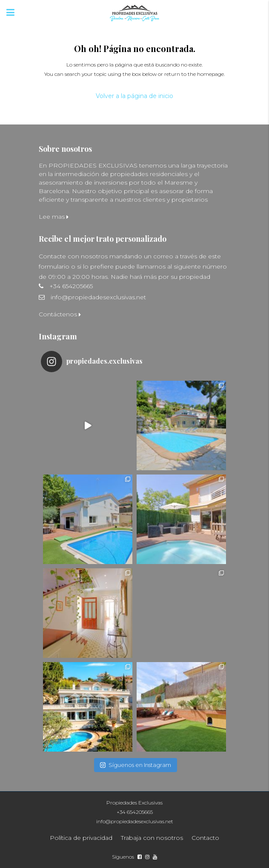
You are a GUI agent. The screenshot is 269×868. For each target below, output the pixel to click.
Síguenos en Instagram (136, 765)
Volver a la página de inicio (134, 96)
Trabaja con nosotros (152, 838)
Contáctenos (60, 314)
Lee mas (54, 217)
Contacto (205, 838)
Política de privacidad (81, 838)
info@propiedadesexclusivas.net (98, 297)
